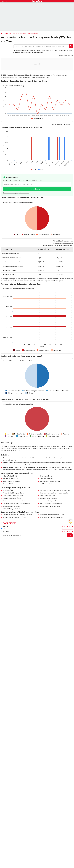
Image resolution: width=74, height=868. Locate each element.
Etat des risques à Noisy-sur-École (14, 501)
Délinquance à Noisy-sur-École (13, 496)
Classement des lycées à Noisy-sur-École (16, 504)
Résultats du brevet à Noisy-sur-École (52, 515)
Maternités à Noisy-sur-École (49, 501)
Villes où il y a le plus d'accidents (63, 124)
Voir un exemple (68, 526)
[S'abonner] (37, 535)
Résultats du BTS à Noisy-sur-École (51, 517)
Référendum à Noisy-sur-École (50, 506)
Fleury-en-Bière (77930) (48, 479)
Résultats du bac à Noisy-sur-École (14, 517)
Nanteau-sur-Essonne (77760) (50, 481)
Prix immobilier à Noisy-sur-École (51, 504)
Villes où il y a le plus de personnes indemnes (58, 245)
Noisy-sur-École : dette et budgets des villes (54, 493)
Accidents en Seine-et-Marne (50, 484)
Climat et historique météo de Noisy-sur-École (55, 490)
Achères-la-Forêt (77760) (11, 479)
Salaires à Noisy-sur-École (11, 506)
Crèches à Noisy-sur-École (48, 498)
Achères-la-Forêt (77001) (45, 50)
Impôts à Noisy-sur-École (11, 509)
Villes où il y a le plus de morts (63, 241)
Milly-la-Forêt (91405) (28, 50)
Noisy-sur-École (8, 490)
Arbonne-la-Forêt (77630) (11, 481)
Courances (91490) (46, 476)
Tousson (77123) (8, 484)
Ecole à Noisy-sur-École (47, 496)
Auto (6, 33)
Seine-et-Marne (33, 33)
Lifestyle (4, 526)
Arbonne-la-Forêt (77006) (63, 50)
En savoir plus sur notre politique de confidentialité (16, 193)
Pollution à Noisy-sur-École (12, 498)
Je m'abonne (35, 189)
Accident (12, 33)
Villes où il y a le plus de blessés (63, 243)
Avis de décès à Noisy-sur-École (13, 493)
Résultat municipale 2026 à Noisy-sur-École (17, 515)
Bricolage (5, 531)
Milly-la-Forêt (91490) (10, 476)
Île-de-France (21, 33)
